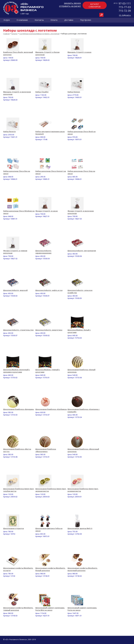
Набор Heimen (74, 92)
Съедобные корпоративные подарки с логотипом (39, 34)
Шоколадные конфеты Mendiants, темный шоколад (18, 609)
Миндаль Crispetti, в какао (79, 52)
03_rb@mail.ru (125, 15)
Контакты (39, 20)
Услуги (7, 20)
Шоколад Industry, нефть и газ (49, 290)
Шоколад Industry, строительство (18, 330)
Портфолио (86, 20)
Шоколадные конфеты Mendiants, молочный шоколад (83, 569)
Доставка (69, 20)
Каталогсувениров (95, 5)
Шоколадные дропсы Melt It (80, 528)
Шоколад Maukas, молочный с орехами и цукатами (17, 371)
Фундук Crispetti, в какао (47, 211)
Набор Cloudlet (42, 92)
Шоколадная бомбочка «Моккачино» (46, 450)
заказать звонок (72, 3)
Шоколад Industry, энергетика (49, 330)
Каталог (14, 34)
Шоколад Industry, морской (15, 290)
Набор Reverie (9, 132)
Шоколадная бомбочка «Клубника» (51, 409)
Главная (6, 34)
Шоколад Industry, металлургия (82, 251)
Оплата (54, 20)
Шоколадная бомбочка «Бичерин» (19, 409)
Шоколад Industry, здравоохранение (43, 252)
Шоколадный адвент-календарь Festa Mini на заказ (50, 609)
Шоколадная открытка (14, 528)
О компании (22, 20)
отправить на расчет (70, 6)
